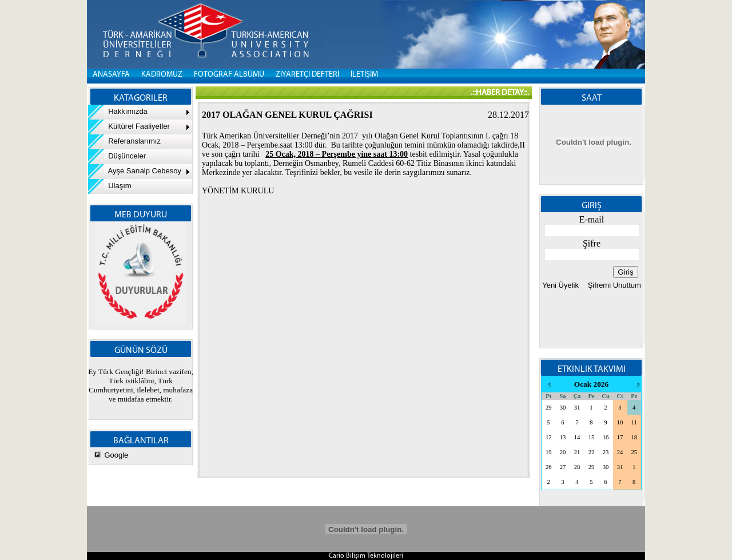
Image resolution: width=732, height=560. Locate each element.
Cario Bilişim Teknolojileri (366, 556)
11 (634, 422)
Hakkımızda (118, 111)
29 (549, 408)
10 (620, 422)
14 (577, 437)
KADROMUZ (162, 75)
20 (563, 452)
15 (592, 437)
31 (577, 408)
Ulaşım (110, 186)
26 (549, 467)
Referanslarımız (124, 141)
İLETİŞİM (364, 75)
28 (577, 467)
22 (592, 452)
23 (606, 452)
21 (577, 452)
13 (563, 437)
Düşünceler (117, 156)
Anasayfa (111, 75)
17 (620, 437)
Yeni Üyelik (560, 285)
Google (116, 455)
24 (620, 452)
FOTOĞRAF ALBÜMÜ (229, 75)
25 (634, 452)
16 (606, 437)
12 (549, 437)
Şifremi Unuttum (613, 285)
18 (634, 437)
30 (563, 408)
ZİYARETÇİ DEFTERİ (307, 75)
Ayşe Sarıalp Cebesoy (135, 171)
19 (549, 452)
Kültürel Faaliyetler (129, 126)
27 (563, 467)
